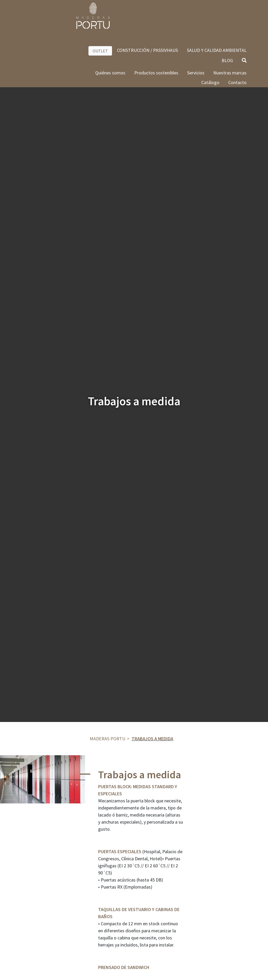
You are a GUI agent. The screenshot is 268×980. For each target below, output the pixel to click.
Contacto (237, 46)
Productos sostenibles (156, 37)
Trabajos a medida (152, 739)
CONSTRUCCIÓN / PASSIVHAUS (147, 14)
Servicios (196, 37)
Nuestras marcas (230, 37)
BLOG (227, 24)
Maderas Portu (108, 739)
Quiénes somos (110, 37)
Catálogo (210, 46)
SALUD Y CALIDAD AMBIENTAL (217, 14)
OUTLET (100, 15)
